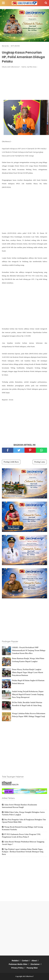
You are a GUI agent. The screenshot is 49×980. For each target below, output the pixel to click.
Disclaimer (35, 964)
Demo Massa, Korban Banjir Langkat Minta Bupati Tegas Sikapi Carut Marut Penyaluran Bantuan (28, 672)
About (34, 961)
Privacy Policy (17, 968)
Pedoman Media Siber (18, 964)
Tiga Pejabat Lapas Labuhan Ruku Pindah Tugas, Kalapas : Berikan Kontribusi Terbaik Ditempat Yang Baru (23, 852)
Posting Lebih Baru (11, 462)
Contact (25, 961)
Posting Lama (40, 462)
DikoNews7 (30, 976)
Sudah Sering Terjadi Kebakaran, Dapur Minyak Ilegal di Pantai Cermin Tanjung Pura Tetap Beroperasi (28, 694)
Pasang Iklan (32, 968)
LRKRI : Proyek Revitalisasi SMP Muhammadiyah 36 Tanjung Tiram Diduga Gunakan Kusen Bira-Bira (29, 650)
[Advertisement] (25, 84)
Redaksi (15, 961)
